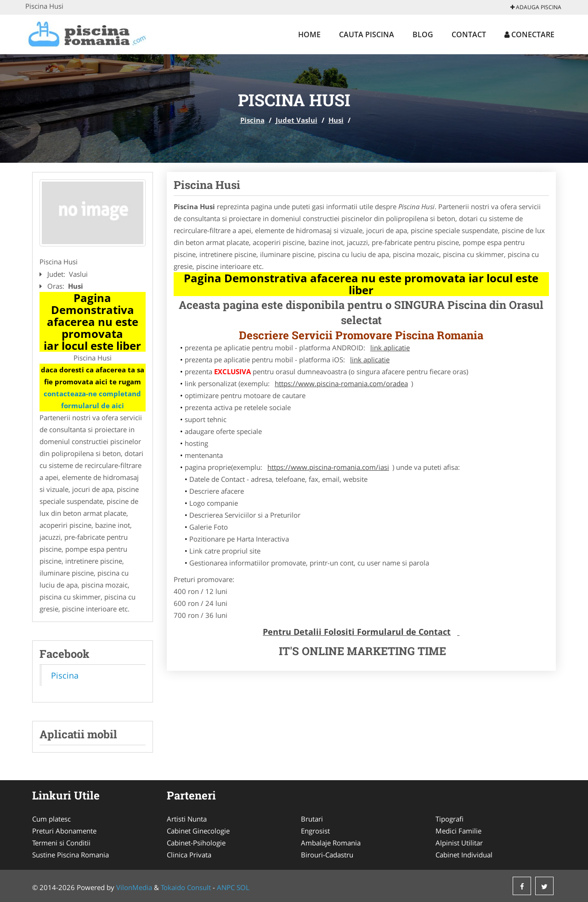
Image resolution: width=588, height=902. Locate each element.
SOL (243, 887)
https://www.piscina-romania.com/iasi (328, 467)
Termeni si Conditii (61, 843)
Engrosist (315, 831)
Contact (469, 34)
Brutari (312, 819)
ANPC (226, 887)
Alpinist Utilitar (459, 843)
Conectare (529, 34)
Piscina (252, 120)
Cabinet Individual (464, 855)
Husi (336, 120)
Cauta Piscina (367, 34)
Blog (423, 34)
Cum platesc (51, 819)
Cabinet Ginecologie (198, 831)
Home (309, 34)
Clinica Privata (189, 855)
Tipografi (449, 819)
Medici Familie (458, 831)
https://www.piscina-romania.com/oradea (341, 383)
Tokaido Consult (186, 887)
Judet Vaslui (297, 120)
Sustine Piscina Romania (71, 855)
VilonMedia (134, 887)
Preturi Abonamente (64, 831)
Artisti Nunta (187, 819)
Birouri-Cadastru (327, 855)
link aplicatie (390, 348)
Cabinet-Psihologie (196, 843)
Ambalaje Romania (331, 843)
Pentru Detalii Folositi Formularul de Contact (357, 632)
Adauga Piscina (536, 7)
